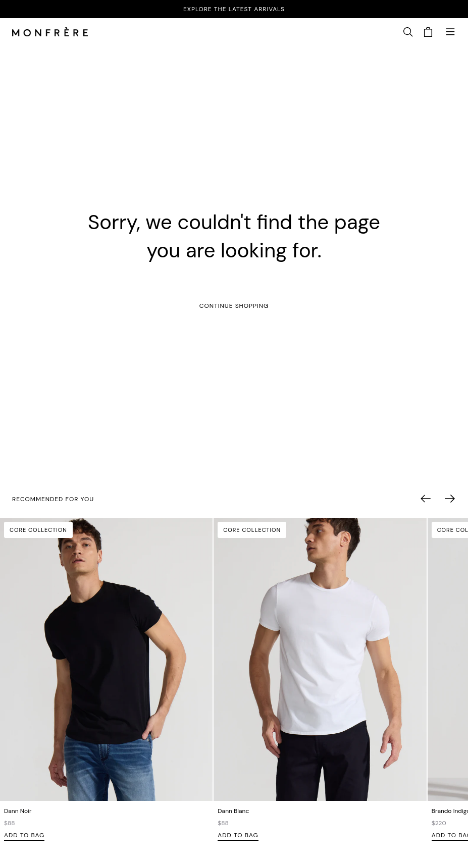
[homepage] (50, 33)
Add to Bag (24, 835)
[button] (408, 32)
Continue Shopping (234, 306)
